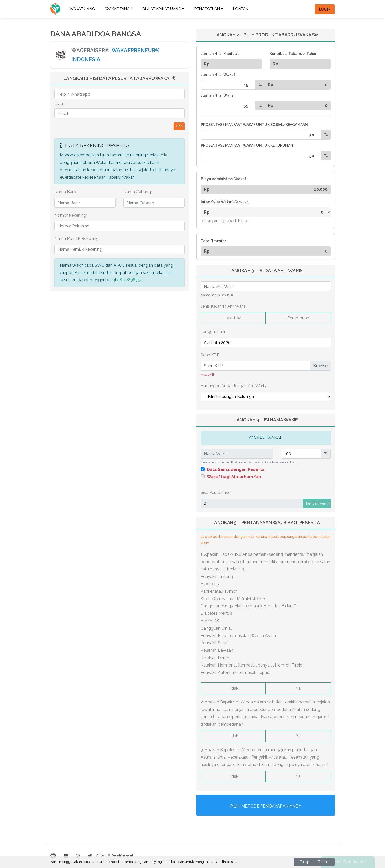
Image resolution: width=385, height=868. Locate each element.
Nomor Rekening (71, 215)
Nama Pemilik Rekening (77, 239)
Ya (298, 688)
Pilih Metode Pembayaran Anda (266, 806)
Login (325, 9)
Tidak (233, 688)
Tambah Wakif (317, 503)
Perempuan (298, 318)
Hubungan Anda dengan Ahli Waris (233, 386)
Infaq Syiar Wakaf (225, 202)
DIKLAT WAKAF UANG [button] (162, 9)
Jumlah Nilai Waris (217, 95)
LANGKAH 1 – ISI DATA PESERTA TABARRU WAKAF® (120, 78)
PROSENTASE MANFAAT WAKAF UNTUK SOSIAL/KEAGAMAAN (254, 125)
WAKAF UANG (82, 9)
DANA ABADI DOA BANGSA (96, 34)
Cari (179, 126)
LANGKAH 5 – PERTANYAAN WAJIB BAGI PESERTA (266, 523)
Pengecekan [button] (207, 9)
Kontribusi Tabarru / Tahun (293, 54)
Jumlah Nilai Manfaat (220, 54)
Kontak (241, 9)
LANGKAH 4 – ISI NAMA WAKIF (266, 420)
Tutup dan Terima (314, 862)
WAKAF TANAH (119, 9)
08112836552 (130, 280)
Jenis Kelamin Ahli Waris (223, 306)
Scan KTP (210, 355)
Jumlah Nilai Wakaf (218, 75)
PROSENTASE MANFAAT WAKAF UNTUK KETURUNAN (247, 145)
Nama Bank (66, 192)
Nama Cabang (138, 192)
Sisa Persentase (215, 493)
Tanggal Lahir (213, 332)
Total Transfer (213, 241)
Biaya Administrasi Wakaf (224, 179)
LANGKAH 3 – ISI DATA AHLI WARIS (266, 271)
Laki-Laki (233, 318)
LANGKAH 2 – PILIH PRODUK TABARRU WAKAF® (266, 35)
